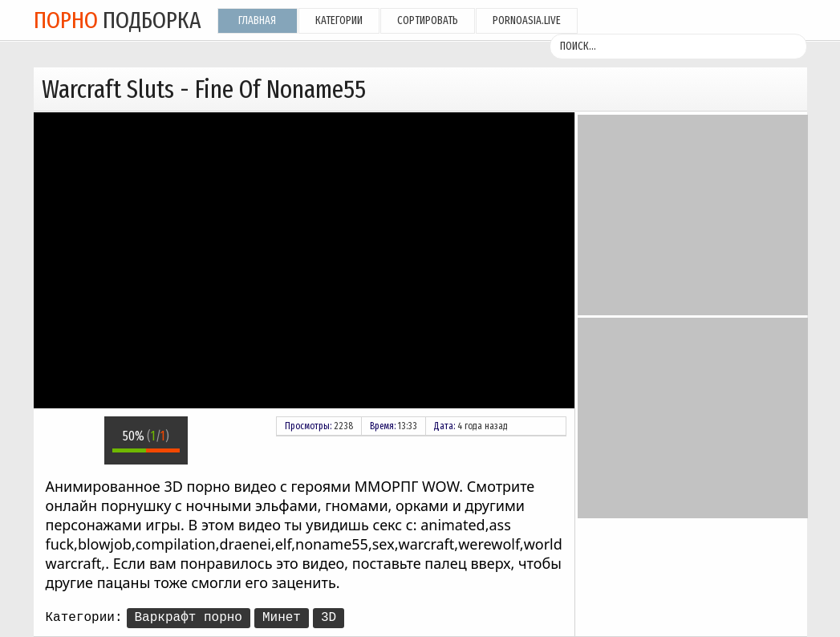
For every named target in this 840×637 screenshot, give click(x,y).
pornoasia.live (527, 20)
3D (329, 618)
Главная (257, 20)
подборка (118, 20)
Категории (339, 20)
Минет (282, 618)
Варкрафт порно (189, 618)
